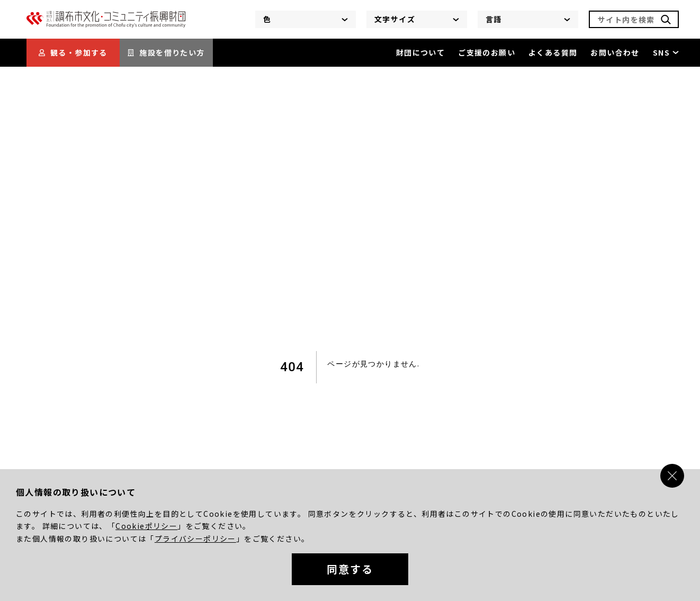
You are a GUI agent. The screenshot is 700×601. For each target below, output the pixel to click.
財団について (420, 52)
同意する (350, 569)
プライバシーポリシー (195, 539)
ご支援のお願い (487, 52)
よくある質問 (553, 52)
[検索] (666, 20)
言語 (528, 19)
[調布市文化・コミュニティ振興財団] (106, 25)
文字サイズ (417, 19)
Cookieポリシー (146, 526)
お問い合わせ (615, 52)
